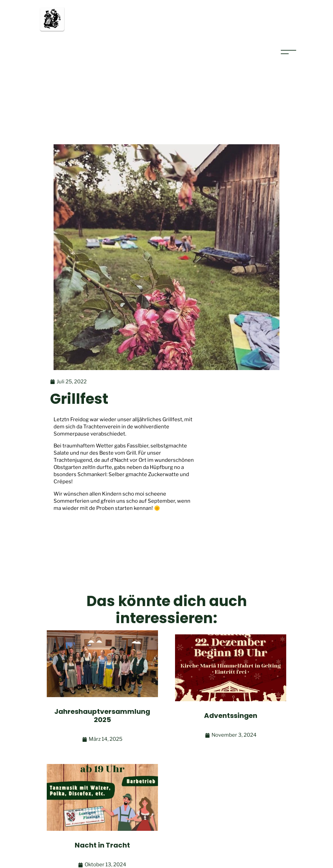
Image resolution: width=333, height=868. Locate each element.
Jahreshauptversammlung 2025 (102, 716)
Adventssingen (231, 716)
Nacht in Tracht (102, 845)
